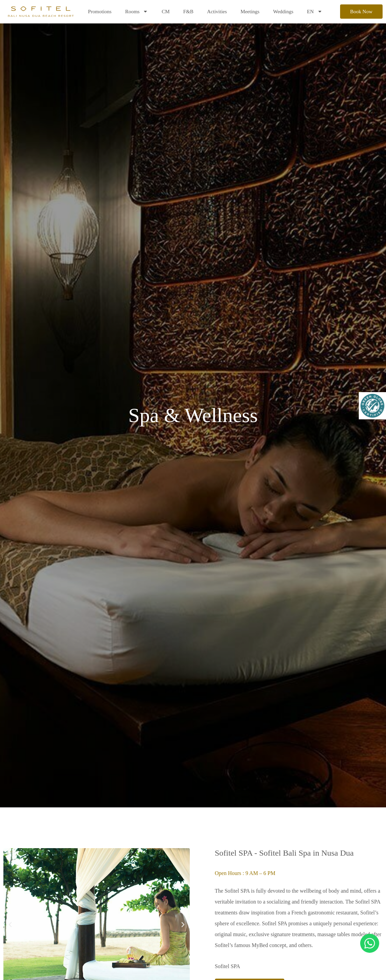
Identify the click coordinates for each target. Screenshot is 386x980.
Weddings (283, 12)
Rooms (137, 11)
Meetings (250, 12)
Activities (217, 12)
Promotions (100, 12)
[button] (10, 925)
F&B (188, 12)
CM (165, 12)
